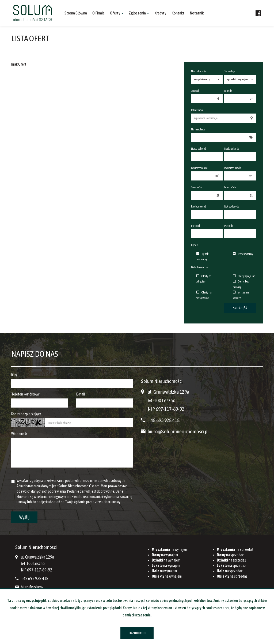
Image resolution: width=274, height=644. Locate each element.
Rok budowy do (232, 206)
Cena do (228, 91)
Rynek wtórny (243, 254)
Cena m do (230, 187)
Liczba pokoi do (232, 149)
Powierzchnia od (199, 168)
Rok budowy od (199, 206)
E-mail (81, 394)
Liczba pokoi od (199, 149)
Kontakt (178, 13)
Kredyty (160, 13)
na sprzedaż (235, 549)
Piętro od (195, 226)
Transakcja (230, 71)
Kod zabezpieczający (26, 414)
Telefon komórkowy (25, 394)
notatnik (197, 13)
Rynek (194, 245)
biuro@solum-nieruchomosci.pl (178, 431)
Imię (14, 374)
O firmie (98, 13)
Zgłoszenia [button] (139, 13)
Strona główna (76, 13)
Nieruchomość (199, 71)
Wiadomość (19, 434)
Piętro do (229, 226)
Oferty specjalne (244, 276)
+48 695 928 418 (164, 420)
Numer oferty (198, 129)
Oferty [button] (117, 13)
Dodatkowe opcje (199, 267)
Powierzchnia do (233, 168)
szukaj (240, 308)
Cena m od (197, 187)
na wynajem (170, 549)
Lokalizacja (197, 110)
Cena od (195, 91)
